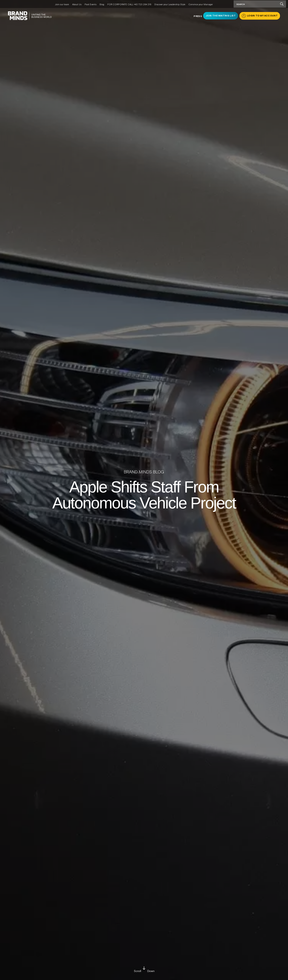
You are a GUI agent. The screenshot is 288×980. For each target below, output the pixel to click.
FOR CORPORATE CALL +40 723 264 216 (129, 4)
